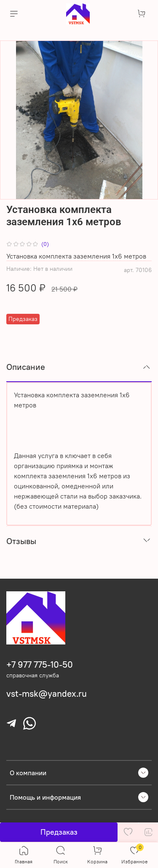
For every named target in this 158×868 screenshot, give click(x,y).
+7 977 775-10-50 (40, 664)
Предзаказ (59, 832)
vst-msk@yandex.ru (47, 694)
